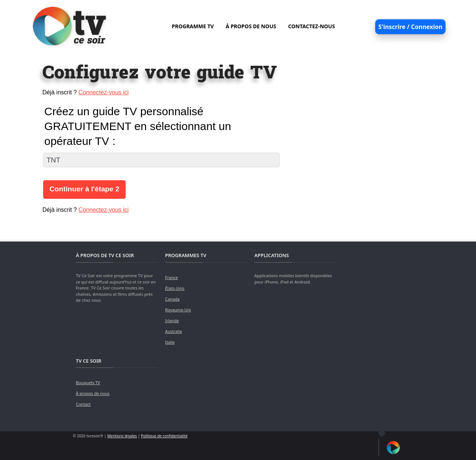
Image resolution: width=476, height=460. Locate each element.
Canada (172, 299)
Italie (170, 342)
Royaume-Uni (178, 310)
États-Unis (175, 288)
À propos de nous (93, 393)
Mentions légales (122, 436)
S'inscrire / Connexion (410, 27)
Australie (173, 331)
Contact (83, 404)
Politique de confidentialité (164, 436)
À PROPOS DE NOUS (251, 26)
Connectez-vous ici (104, 92)
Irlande (172, 320)
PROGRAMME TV (193, 26)
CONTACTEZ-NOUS (312, 26)
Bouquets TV (88, 383)
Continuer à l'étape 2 (84, 189)
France (172, 277)
